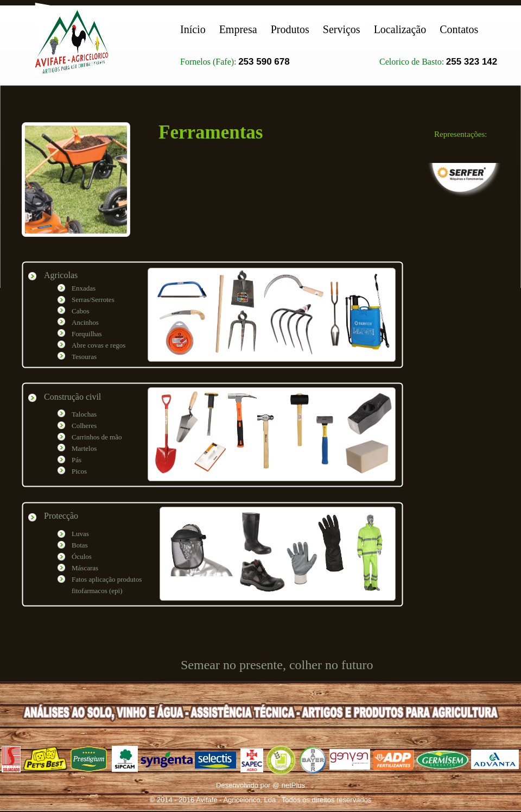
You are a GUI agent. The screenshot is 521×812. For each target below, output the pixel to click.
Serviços (342, 29)
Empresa (238, 29)
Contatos (459, 29)
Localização (400, 29)
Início (193, 29)
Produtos (290, 29)
